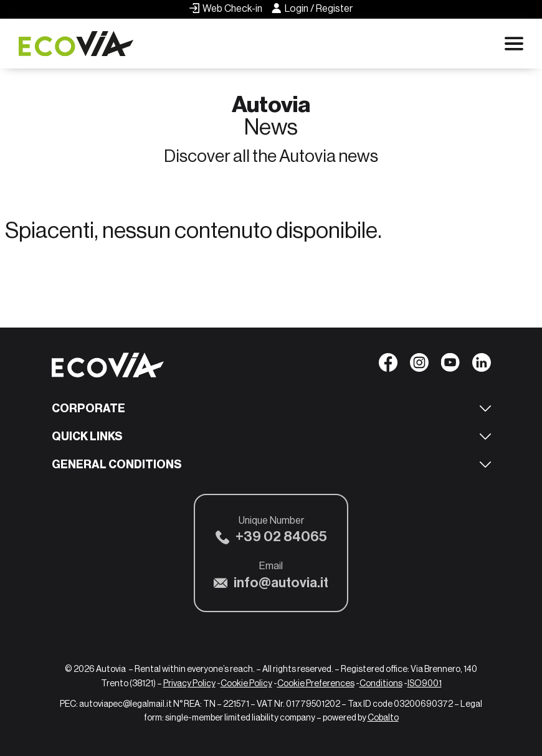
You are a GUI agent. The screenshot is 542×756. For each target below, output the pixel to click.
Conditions (381, 683)
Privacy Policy (189, 683)
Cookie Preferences (316, 683)
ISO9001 (425, 683)
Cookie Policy (246, 683)
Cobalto (383, 717)
